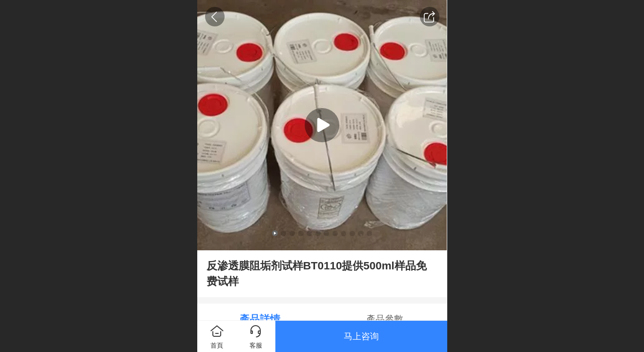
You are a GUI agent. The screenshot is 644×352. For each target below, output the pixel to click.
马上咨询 (361, 336)
